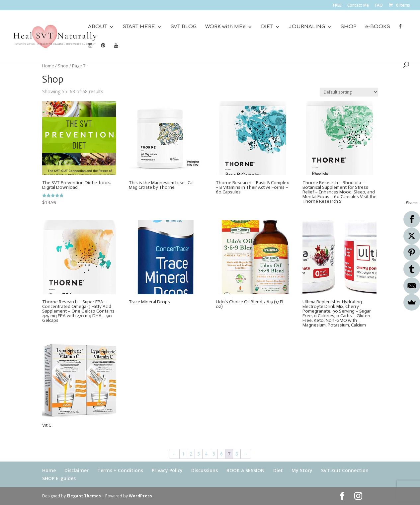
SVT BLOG (183, 27)
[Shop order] (349, 92)
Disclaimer (77, 470)
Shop (63, 66)
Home (48, 66)
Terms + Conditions (120, 470)
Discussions (205, 470)
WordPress (140, 496)
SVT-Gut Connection (345, 470)
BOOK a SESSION (246, 470)
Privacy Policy (167, 470)
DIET (267, 27)
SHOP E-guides (59, 478)
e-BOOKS (378, 27)
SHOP (348, 27)
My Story (302, 470)
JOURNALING (307, 27)
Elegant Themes (84, 496)
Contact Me (358, 6)
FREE (337, 6)
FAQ (379, 6)
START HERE (139, 27)
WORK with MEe (225, 27)
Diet (278, 470)
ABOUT (98, 27)
